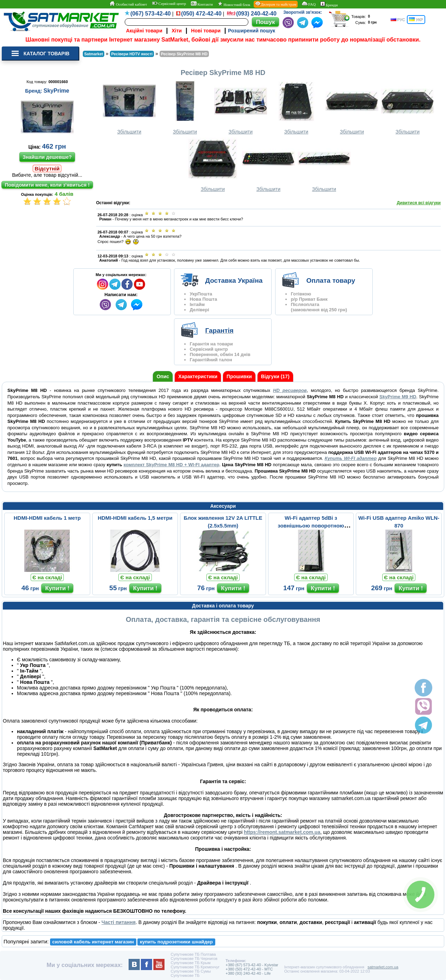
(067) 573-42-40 (151, 14)
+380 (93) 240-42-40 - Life (248, 973)
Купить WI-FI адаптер (351, 458)
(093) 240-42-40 (256, 14)
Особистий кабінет (128, 4)
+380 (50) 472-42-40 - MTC (249, 969)
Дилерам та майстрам (276, 4)
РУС (398, 20)
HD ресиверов (290, 390)
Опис (163, 376)
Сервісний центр (169, 4)
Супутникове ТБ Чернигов (194, 959)
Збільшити (129, 107)
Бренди (329, 4)
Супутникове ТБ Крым (190, 963)
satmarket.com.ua (383, 967)
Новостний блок (234, 4)
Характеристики (198, 376)
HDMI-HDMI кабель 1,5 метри (135, 518)
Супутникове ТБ (185, 975)
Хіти (177, 31)
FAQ (308, 4)
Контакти (202, 4)
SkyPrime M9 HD (398, 397)
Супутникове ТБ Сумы (191, 971)
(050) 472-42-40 (201, 14)
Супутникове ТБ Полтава (193, 954)
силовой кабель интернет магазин (93, 942)
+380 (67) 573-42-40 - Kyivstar (252, 965)
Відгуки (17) (275, 376)
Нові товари (206, 31)
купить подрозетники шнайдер (176, 942)
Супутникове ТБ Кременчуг (195, 967)
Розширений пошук (252, 31)
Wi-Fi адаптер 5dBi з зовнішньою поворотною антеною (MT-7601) (311, 526)
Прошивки (239, 376)
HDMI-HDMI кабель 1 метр (47, 518)
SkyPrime (57, 91)
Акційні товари (144, 31)
